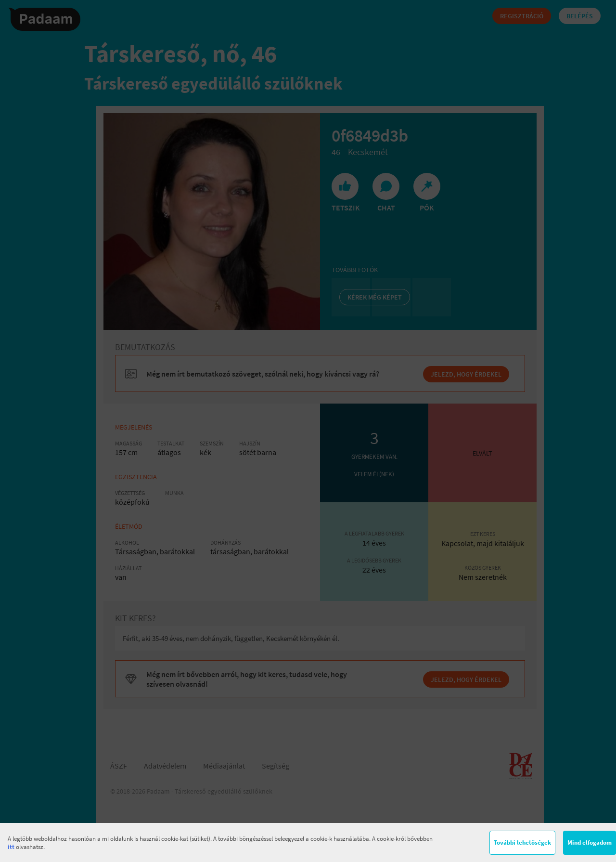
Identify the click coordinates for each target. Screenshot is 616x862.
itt (11, 847)
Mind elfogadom (590, 842)
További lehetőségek (522, 842)
